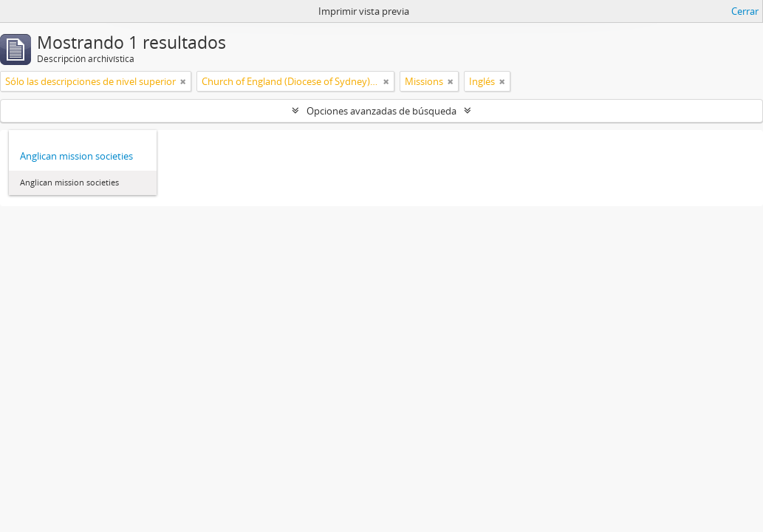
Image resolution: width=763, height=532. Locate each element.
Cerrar (745, 11)
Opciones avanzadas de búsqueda (381, 111)
